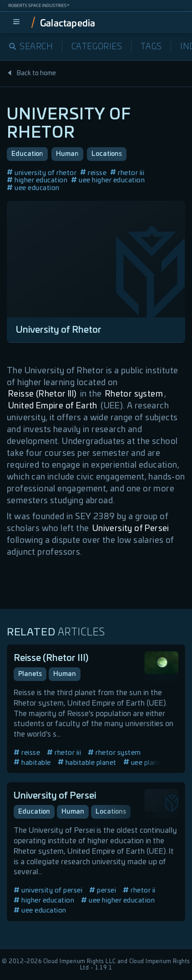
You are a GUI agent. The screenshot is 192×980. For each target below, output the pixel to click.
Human (67, 154)
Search (31, 47)
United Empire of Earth (53, 406)
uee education (33, 188)
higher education (37, 180)
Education (27, 154)
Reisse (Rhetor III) (43, 394)
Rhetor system (134, 394)
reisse (93, 173)
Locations (107, 154)
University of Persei (131, 529)
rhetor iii (127, 173)
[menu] (16, 22)
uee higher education (108, 180)
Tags (151, 47)
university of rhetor (42, 173)
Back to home (31, 73)
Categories (97, 47)
